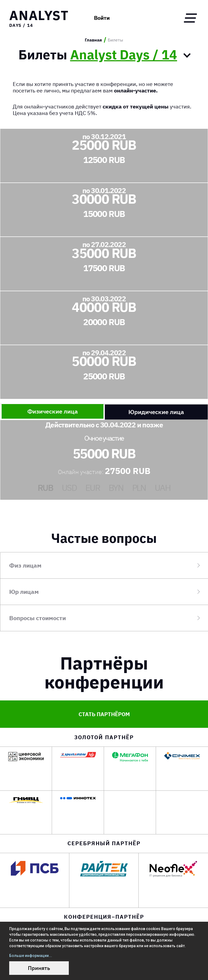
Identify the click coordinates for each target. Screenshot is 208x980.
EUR (93, 486)
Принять (39, 968)
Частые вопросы (104, 537)
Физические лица (53, 410)
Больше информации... (31, 956)
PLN (139, 486)
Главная (93, 40)
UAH (163, 486)
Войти (87, 18)
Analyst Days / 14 (124, 53)
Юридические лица (156, 410)
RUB (45, 486)
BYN (116, 486)
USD (69, 486)
